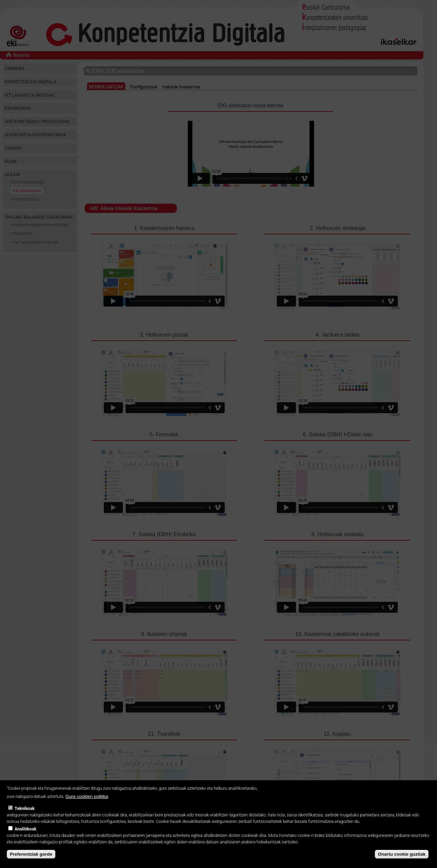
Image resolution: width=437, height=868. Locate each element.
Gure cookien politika (87, 796)
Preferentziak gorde (31, 854)
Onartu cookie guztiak (402, 854)
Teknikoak (25, 808)
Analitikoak (26, 829)
